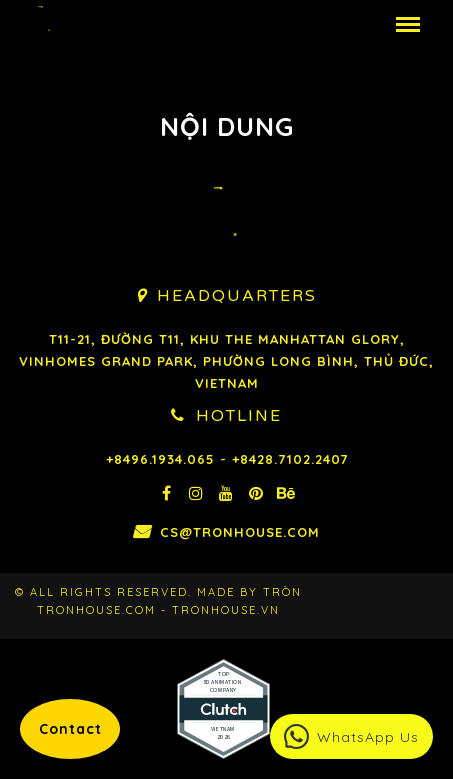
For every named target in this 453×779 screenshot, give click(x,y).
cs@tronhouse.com (240, 532)
